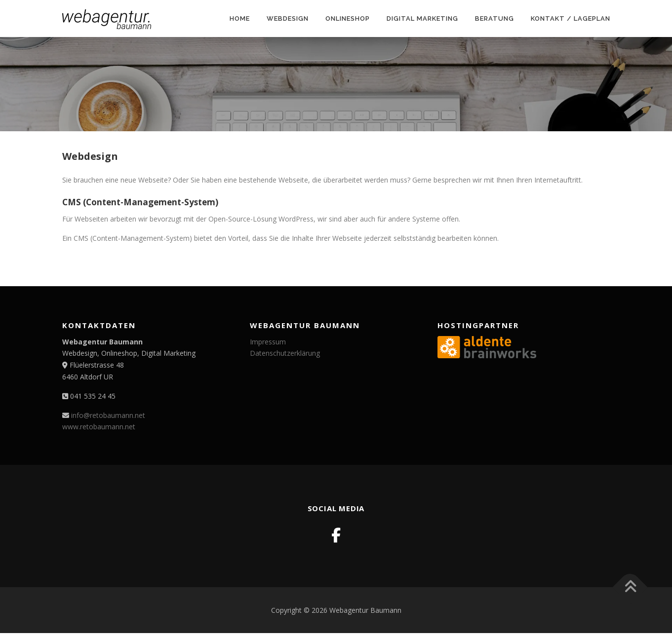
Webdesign (288, 19)
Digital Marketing (422, 19)
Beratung (494, 19)
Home (240, 19)
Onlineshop (348, 19)
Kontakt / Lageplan (571, 19)
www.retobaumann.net (99, 427)
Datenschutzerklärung (285, 353)
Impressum (268, 342)
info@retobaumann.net (108, 415)
